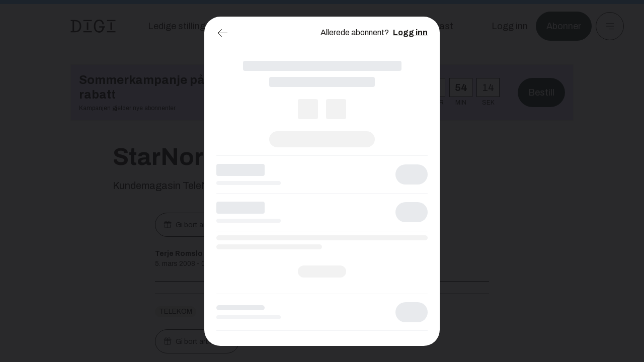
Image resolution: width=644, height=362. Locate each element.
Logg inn (410, 32)
